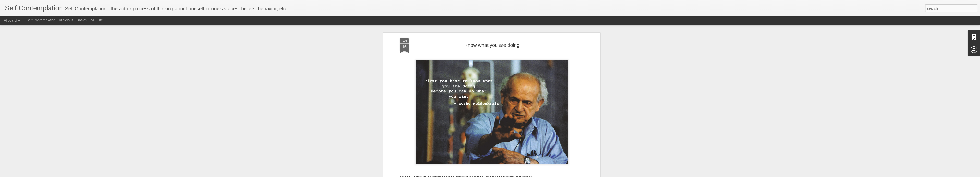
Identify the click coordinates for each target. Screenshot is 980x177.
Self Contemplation (41, 20)
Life (100, 20)
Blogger (528, 174)
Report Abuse (542, 174)
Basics (82, 20)
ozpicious (66, 20)
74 (92, 20)
